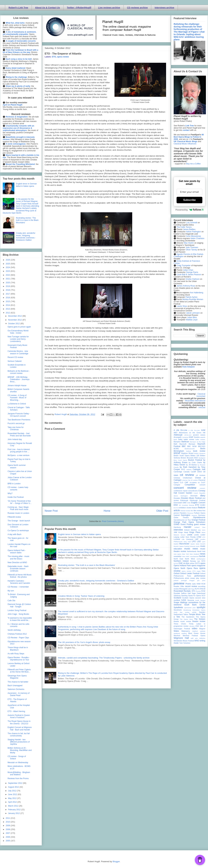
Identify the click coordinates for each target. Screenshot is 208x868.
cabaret (189, 469)
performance (200, 576)
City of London (193, 480)
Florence (190, 513)
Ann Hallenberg (196, 293)
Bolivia (189, 451)
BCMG (176, 449)
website (203, 631)
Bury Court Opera (180, 460)
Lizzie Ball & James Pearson (189, 275)
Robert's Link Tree (18, 8)
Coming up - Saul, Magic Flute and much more (18, 508)
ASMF (191, 437)
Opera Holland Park (182, 566)
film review (198, 511)
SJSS (184, 600)
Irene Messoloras (193, 236)
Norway (193, 561)
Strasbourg (187, 610)
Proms (188, 584)
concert (202, 485)
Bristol (191, 453)
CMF (186, 482)
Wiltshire (202, 638)
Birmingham (179, 451)
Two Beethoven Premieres (19, 420)
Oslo (203, 571)
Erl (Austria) (183, 505)
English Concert (198, 503)
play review (201, 578)
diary (203, 496)
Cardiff (193, 472)
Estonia (192, 505)
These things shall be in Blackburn (18, 649)
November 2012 (15, 320)
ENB (189, 503)
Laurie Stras (182, 306)
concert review (185, 488)
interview (178, 530)
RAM (198, 584)
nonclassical (194, 556)
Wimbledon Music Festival (184, 641)
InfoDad (202, 407)
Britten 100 (195, 456)
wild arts (194, 638)
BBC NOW (192, 446)
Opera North (179, 568)
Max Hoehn (189, 243)
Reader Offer (179, 586)
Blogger (116, 861)
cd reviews (201, 475)
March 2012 (13, 806)
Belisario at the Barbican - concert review (19, 372)
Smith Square (200, 600)
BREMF (177, 453)
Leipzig (176, 537)
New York (186, 554)
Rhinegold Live (185, 589)
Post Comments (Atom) (113, 521)
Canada (186, 472)
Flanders (183, 513)
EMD (185, 503)
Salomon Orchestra (16, 689)
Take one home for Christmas (16, 428)
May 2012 (13, 798)
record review (191, 586)
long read (187, 542)
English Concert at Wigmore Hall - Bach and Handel (20, 728)
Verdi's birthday (14, 630)
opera (203, 563)
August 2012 (14, 787)
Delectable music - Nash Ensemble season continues (18, 569)
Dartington (184, 496)
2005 (8, 841)
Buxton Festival (195, 460)
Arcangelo (178, 437)
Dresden (177, 498)
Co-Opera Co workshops (18, 531)
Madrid (176, 544)
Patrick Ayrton (192, 297)
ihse (204, 527)
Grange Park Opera (184, 522)
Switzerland (178, 614)
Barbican (185, 442)
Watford (195, 631)
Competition (190, 485)
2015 (8, 301)
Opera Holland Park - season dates (17, 552)
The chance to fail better (18, 682)
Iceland (197, 527)
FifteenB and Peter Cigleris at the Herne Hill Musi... (19, 671)
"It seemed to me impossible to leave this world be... (20, 619)
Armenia (185, 437)
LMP (197, 539)
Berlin (203, 449)
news (203, 554)
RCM (203, 584)
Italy (199, 530)
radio (194, 584)
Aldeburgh (178, 435)
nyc (199, 561)
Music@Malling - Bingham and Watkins (19, 773)
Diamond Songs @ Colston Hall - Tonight (19, 605)
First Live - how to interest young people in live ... (19, 451)
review (176, 589)
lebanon (176, 535)
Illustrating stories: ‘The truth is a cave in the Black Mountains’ (87, 565)
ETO (54, 57)
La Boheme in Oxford (17, 404)
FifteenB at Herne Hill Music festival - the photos (20, 576)
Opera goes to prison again (19, 327)
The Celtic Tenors (184, 227)
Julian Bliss (192, 317)
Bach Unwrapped (15, 686)
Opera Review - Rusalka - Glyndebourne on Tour (19, 659)
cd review (187, 475)
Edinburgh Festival (198, 500)
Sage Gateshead (198, 593)
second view (200, 598)
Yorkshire (187, 643)
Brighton (184, 453)
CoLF (203, 482)
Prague (192, 580)
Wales (176, 631)
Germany (202, 515)
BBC (184, 446)
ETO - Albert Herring (16, 711)
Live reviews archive (109, 8)
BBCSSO (202, 446)
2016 (8, 298)
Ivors (204, 530)
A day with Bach (14, 534)
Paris (189, 576)
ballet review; (200, 439)
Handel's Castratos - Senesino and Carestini (19, 582)
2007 (8, 833)
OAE (181, 563)
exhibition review (185, 508)
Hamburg (177, 527)
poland (176, 580)
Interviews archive (164, 8)
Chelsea (177, 478)
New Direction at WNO (17, 562)
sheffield (177, 600)
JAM (175, 532)
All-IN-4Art (188, 435)
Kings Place (195, 532)
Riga (193, 589)
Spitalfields (178, 607)
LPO (194, 542)
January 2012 (14, 813)
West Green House (197, 633)
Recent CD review (15, 357)
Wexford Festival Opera (194, 636)
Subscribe (189, 200)
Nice (184, 556)
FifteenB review (14, 517)
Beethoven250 (190, 449)
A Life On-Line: (194, 430)
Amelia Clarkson (192, 279)
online (192, 563)
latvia (203, 532)
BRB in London (14, 484)
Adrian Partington (193, 232)
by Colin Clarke (195, 462)
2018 (8, 290)
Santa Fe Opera (195, 596)
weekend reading (180, 633)
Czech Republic (199, 493)
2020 (8, 283)
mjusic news (195, 544)
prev (204, 580)
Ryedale (177, 593)
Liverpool (190, 539)
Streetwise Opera (199, 610)
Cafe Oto (11, 601)
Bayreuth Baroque (187, 444)
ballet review (189, 439)
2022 (8, 275)
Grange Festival (198, 520)
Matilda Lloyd (192, 320)
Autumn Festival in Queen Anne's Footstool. (19, 716)
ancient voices (199, 435)
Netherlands (192, 551)
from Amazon (188, 367)
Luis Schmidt (192, 223)
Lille (183, 539)
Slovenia (191, 600)
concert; (203, 488)
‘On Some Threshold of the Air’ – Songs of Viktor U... (20, 502)
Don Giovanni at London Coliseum (18, 526)
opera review (63, 57)
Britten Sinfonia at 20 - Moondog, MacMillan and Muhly (20, 750)
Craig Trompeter (184, 266)
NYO (203, 561)
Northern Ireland (181, 561)
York (181, 643)
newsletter (178, 556)
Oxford (177, 573)
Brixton (183, 458)
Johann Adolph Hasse (17, 386)
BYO (183, 469)
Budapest (202, 458)
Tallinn (186, 614)
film (192, 511)
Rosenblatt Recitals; (182, 591)
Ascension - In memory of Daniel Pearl (19, 694)
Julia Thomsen (192, 247)
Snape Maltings (181, 602)
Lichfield (177, 539)
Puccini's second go (16, 423)
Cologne (177, 485)
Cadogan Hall (199, 469)
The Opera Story (186, 619)
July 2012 (12, 791)
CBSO (200, 472)
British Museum (200, 453)
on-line (186, 563)
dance (176, 496)
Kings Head (183, 532)
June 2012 (13, 794)
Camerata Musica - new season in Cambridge (18, 352)
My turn (11, 591)
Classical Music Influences (185, 144)
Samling (184, 596)
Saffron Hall (186, 593)
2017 (8, 294)
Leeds (190, 535)
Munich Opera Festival (182, 546)
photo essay (190, 578)
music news (191, 549)
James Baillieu (189, 229)
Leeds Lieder (200, 535)
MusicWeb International (195, 401)
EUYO (176, 508)
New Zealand (194, 554)
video (194, 628)
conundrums (193, 491)
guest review (200, 524)
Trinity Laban (195, 624)
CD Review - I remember (18, 587)
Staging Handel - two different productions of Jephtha (19, 742)
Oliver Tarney (191, 250)
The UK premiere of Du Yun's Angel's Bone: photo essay (84, 642)
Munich (203, 544)
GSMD (177, 524)
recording (202, 586)
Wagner (202, 629)
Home (107, 511)
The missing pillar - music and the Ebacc (18, 557)
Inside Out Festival (16, 497)
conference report (181, 491)
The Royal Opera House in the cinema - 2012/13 (19, 722)
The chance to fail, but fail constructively (19, 735)
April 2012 (13, 802)
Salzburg (177, 596)
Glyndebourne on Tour (182, 520)
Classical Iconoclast (201, 395)
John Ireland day (15, 439)
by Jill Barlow (191, 465)
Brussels (190, 458)
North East (178, 559)
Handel (188, 527)
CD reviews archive (137, 8)
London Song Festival (17, 610)
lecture (183, 535)
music (198, 546)
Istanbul (194, 530)
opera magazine (198, 566)
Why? (10, 493)
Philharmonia (179, 578)
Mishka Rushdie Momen (193, 299)
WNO (197, 641)
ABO (176, 433)
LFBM (199, 537)
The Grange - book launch (19, 521)
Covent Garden (185, 493)
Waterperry (186, 631)
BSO (196, 458)
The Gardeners (188, 617)
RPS (193, 591)
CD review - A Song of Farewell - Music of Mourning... (17, 398)
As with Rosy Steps (16, 654)
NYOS (176, 563)
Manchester (184, 544)
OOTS (197, 563)
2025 (8, 264)
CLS (181, 482)
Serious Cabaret (15, 361)
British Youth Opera (182, 456)
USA (197, 626)
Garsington (186, 515)
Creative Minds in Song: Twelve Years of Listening (81, 596)
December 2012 (15, 316)
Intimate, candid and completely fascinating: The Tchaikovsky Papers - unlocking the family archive (104, 658)
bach (175, 439)
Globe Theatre (181, 517)
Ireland (187, 530)
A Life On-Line (180, 430)
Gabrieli (177, 515)
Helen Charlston (197, 238)
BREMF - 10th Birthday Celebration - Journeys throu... (19, 379)
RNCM (203, 589)
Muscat (192, 546)
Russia (198, 591)
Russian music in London (18, 513)
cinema (185, 480)
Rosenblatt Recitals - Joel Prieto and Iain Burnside (19, 435)
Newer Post (51, 511)
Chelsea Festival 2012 (17, 634)
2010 (8, 822)
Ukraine (192, 626)
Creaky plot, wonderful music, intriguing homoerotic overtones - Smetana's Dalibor (96, 581)
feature (195, 508)
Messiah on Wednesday (18, 763)
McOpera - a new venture (18, 455)
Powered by (189, 210)
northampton (201, 559)
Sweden (202, 612)
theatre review (199, 621)
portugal (184, 580)
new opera (177, 554)
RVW (203, 591)
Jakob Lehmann (193, 313)
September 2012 (15, 783)
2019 (8, 286)
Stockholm (178, 610)
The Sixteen (200, 619)
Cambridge (178, 472)
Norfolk (202, 556)
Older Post (162, 511)
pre (198, 580)
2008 (8, 829)
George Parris (192, 272)
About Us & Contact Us (48, 8)
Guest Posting (187, 524)
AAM (203, 430)
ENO (176, 505)
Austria (197, 437)
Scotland (177, 598)
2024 (8, 267)
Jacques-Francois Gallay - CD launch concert (19, 415)
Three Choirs (180, 624)
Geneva (194, 515)
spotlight (201, 607)
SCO (203, 596)
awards (203, 437)
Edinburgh (184, 500)
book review (199, 451)
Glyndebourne (199, 517)
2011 (8, 818)
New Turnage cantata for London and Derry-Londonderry (18, 339)
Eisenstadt (178, 503)
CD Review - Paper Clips (18, 638)
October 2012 (14, 324)
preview (179, 583)
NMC (188, 556)
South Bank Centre (195, 605)
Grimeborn (201, 522)
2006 (8, 837)
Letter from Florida (188, 537)
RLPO (197, 589)
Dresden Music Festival (191, 498)
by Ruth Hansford (188, 467)
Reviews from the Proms (18, 778)
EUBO (203, 505)
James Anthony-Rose (186, 286)
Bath (175, 444)
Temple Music (195, 614)
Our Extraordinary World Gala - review (18, 332)
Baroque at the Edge (198, 442)
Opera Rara (192, 568)
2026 (8, 260)
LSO (199, 542)
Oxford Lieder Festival (190, 573)
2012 (8, 313)
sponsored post (190, 608)
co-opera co (195, 482)
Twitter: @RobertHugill (79, 8)
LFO (204, 537)
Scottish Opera (188, 598)
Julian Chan (188, 270)
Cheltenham (188, 478)
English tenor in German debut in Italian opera (79, 534)
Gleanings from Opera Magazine (17, 677)
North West (190, 559)
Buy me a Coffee (193, 164)
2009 (8, 826)
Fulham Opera (200, 513)
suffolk (194, 612)
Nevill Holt (201, 551)
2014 (8, 305)
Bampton (177, 442)
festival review (186, 511)
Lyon (204, 542)
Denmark (194, 496)
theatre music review (182, 621)
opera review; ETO (189, 571)
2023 (8, 271)
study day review (182, 612)
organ (199, 571)
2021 (8, 279)
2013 (8, 309)
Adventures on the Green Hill (192, 433)
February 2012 (15, 810)
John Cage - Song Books (18, 614)
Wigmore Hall (181, 638)
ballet (180, 439)
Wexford (177, 636)
